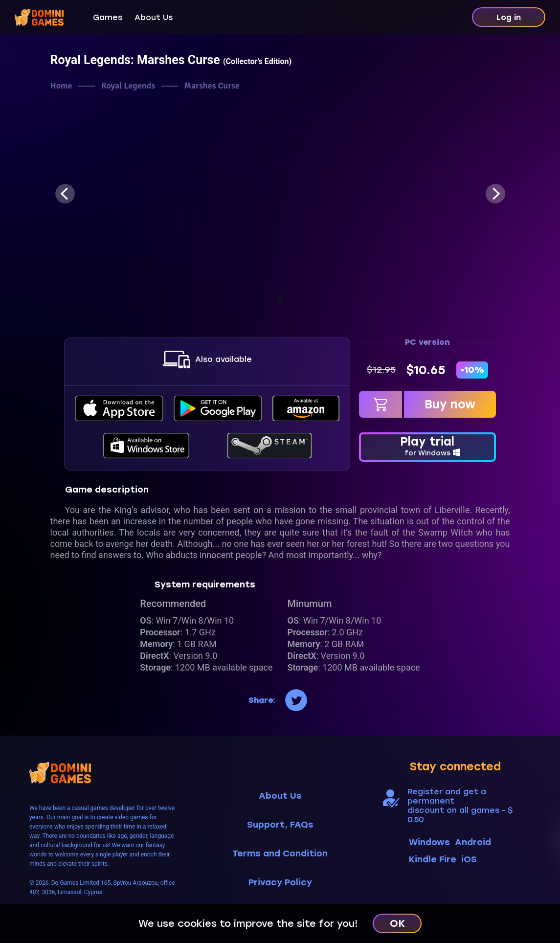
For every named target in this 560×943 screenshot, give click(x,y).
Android (473, 842)
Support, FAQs (280, 825)
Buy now (450, 404)
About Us (154, 17)
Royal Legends (128, 86)
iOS (469, 859)
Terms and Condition (280, 854)
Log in (509, 17)
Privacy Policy (280, 883)
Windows (429, 842)
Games (108, 17)
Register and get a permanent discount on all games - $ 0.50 (460, 806)
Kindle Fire (433, 859)
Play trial (427, 446)
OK (397, 923)
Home (61, 86)
